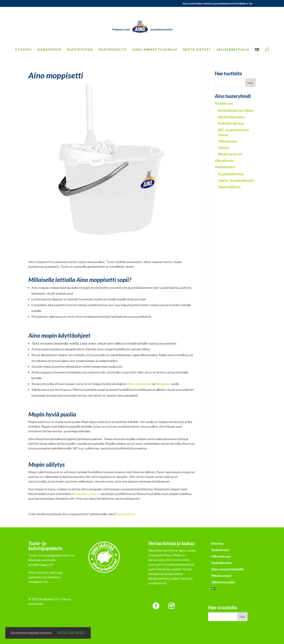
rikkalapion (163, 384)
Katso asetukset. (72, 633)
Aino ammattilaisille (155, 50)
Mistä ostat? (197, 50)
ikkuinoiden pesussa (86, 494)
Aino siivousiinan (139, 384)
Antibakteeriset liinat (236, 110)
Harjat (223, 147)
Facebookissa (126, 514)
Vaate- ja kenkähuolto (236, 180)
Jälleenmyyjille (233, 50)
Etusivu (24, 50)
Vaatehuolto (112, 50)
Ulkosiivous (80, 50)
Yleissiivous (228, 141)
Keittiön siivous (231, 123)
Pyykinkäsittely (231, 174)
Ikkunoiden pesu (232, 117)
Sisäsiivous (49, 50)
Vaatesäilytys (229, 187)
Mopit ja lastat (230, 154)
